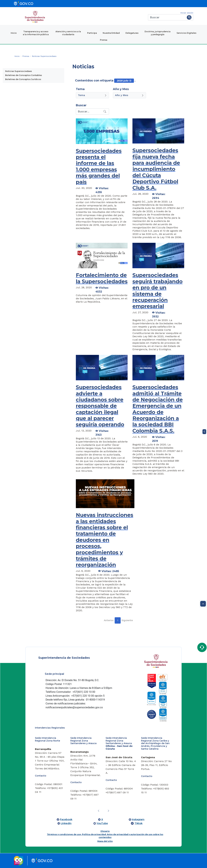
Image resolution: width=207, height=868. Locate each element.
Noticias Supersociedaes (19, 71)
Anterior (109, 620)
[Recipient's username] (89, 111)
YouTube (102, 823)
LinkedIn (66, 823)
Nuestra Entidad (111, 33)
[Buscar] (167, 17)
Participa (92, 33)
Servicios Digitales (186, 33)
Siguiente (127, 620)
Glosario (105, 831)
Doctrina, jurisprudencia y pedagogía (158, 33)
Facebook (66, 819)
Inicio (14, 33)
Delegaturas (132, 33)
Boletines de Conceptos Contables (24, 75)
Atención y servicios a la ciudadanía (68, 33)
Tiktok (139, 823)
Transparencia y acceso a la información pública (36, 33)
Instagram (138, 819)
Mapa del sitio (105, 841)
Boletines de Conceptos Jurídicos (23, 79)
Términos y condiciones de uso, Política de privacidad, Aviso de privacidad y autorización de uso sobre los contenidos (105, 836)
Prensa (104, 40)
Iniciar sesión (187, 13)
